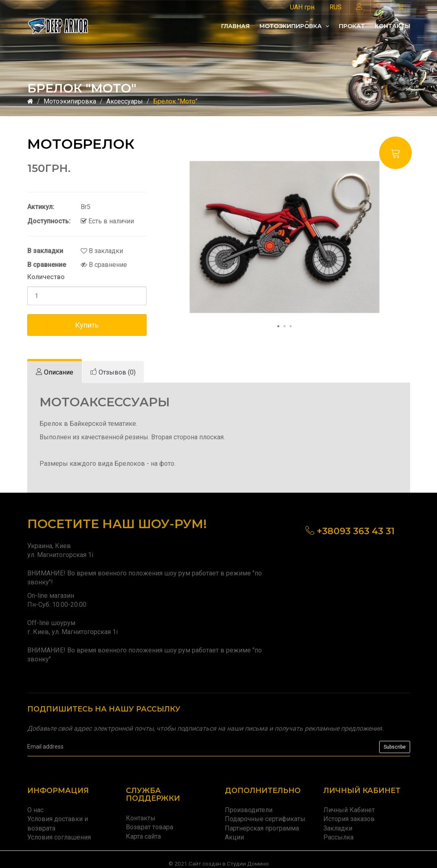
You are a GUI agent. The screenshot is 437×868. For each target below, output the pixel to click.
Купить (87, 325)
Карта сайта (143, 836)
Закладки (338, 828)
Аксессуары (125, 101)
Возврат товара (149, 827)
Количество (46, 277)
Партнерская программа (262, 828)
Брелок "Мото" (175, 101)
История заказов (349, 819)
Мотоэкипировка (294, 26)
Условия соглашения (59, 837)
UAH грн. (303, 7)
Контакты (392, 26)
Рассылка (338, 837)
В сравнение (104, 265)
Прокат (352, 26)
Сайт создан (205, 864)
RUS (336, 7)
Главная (235, 26)
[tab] (55, 372)
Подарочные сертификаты (265, 819)
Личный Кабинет (349, 810)
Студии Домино (248, 864)
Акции (234, 837)
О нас (35, 810)
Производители (249, 810)
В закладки (102, 251)
